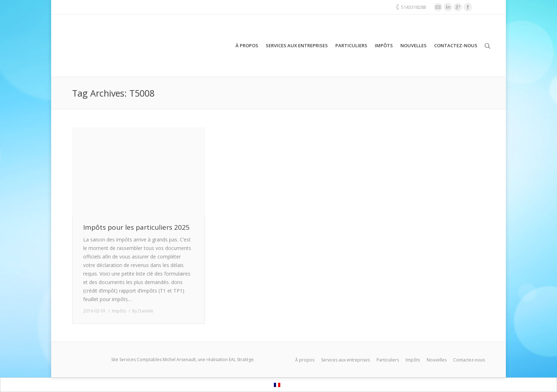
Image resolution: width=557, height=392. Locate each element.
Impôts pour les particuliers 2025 (136, 227)
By (143, 311)
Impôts (119, 311)
